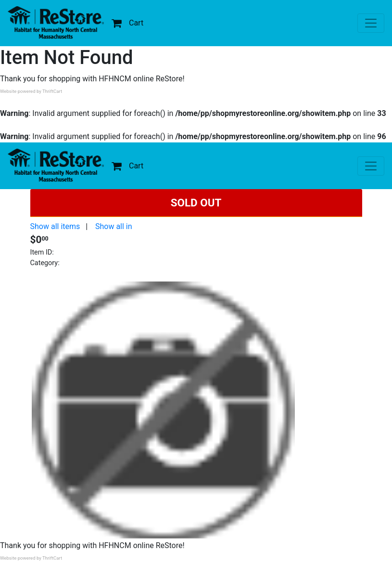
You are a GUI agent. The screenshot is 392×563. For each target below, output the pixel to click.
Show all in (114, 226)
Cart (127, 23)
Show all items (55, 226)
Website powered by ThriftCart (31, 91)
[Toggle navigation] (371, 23)
